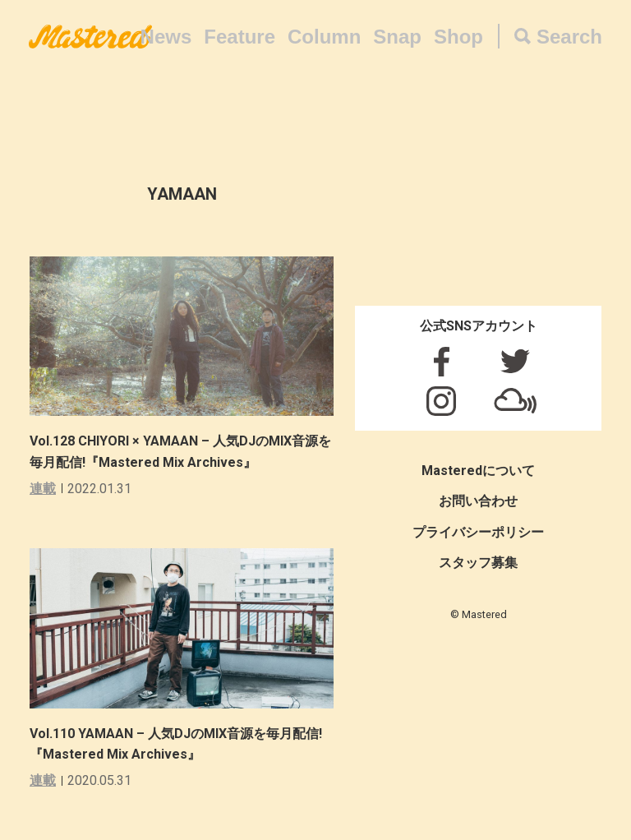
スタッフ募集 (478, 563)
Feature (240, 37)
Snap (397, 37)
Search (569, 37)
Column (324, 37)
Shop (458, 37)
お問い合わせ (478, 501)
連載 (43, 489)
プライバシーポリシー (478, 532)
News (166, 37)
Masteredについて (478, 471)
